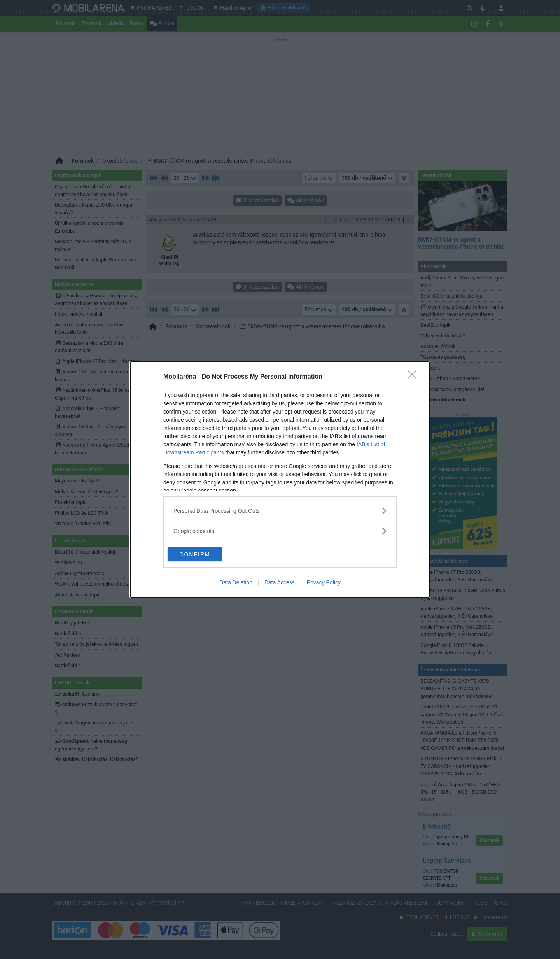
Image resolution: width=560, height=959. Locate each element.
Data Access (280, 583)
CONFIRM (204, 554)
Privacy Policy (324, 583)
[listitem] (280, 510)
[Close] (415, 377)
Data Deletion (236, 583)
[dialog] (280, 480)
